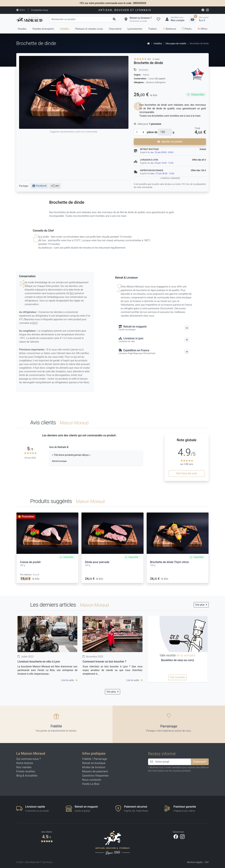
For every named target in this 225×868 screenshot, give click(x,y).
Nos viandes (24, 767)
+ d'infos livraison (170, 178)
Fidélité (87, 759)
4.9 (21, 10)
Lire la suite (69, 680)
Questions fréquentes (95, 776)
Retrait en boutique (94, 763)
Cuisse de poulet (30, 562)
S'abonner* (200, 762)
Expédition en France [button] (154, 352)
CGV (207, 862)
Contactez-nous (40, 10)
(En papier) (160, 79)
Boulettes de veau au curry (178, 660)
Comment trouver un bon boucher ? (104, 662)
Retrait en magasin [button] (154, 328)
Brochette (144, 70)
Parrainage (100, 759)
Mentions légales (195, 862)
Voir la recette (178, 677)
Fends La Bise (91, 784)
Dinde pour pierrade (97, 562)
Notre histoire (25, 763)
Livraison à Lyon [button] (154, 340)
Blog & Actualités (27, 776)
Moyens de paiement (95, 771)
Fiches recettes (26, 771)
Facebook (39, 186)
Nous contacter (92, 780)
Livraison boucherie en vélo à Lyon (39, 662)
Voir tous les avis (187, 473)
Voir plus (201, 605)
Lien (55, 186)
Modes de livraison (94, 767)
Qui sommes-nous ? (29, 759)
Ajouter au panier (170, 142)
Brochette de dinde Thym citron (170, 562)
